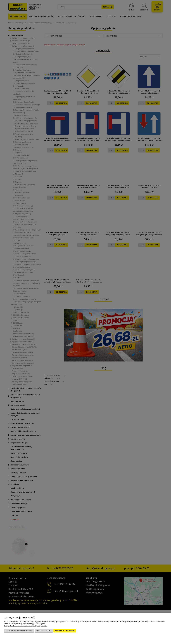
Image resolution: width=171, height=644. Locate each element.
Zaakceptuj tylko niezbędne (19, 631)
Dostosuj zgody (44, 631)
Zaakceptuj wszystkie (65, 631)
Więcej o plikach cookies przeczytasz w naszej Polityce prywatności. (26, 626)
